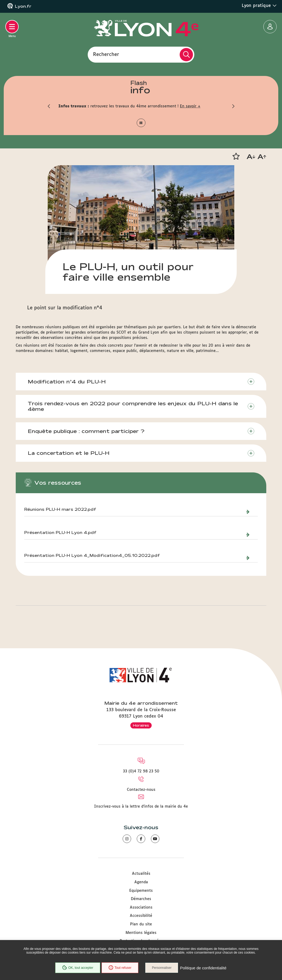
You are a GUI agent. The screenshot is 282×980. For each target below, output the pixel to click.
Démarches (141, 899)
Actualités (141, 874)
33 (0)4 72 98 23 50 (141, 771)
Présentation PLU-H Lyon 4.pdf (60, 533)
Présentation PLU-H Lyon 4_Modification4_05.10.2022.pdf (92, 556)
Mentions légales (141, 933)
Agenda (141, 882)
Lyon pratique (259, 6)
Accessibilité (141, 916)
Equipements (141, 891)
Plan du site (141, 924)
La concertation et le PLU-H (69, 453)
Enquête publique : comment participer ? (86, 431)
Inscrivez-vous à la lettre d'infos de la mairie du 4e (141, 807)
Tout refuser (120, 968)
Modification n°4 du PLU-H (67, 382)
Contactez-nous (141, 790)
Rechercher (106, 54)
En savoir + (190, 106)
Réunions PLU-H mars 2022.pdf (60, 509)
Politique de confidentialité (203, 968)
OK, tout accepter (78, 968)
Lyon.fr (23, 6)
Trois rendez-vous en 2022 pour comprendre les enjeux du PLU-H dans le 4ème (133, 406)
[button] (49, 106)
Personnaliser (162, 968)
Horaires (141, 725)
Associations (141, 908)
